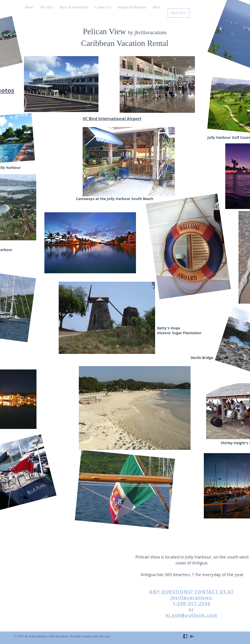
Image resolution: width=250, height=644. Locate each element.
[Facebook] (185, 636)
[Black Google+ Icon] (192, 636)
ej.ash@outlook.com (192, 615)
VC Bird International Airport (112, 119)
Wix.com (104, 636)
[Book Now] (178, 13)
